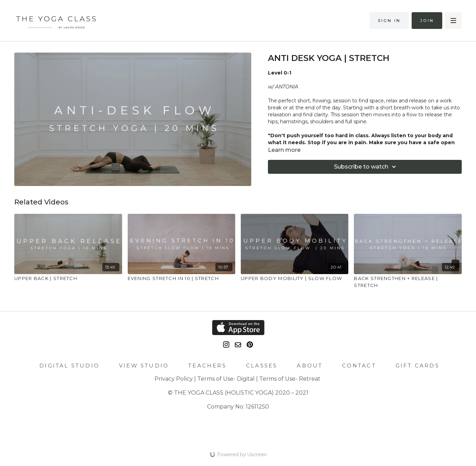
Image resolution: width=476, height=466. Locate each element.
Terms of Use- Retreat (290, 379)
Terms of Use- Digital (226, 379)
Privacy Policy (174, 379)
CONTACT (359, 366)
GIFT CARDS (418, 366)
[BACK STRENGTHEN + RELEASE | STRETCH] (408, 282)
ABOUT (310, 366)
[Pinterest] (250, 345)
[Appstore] (238, 328)
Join (427, 21)
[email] (238, 345)
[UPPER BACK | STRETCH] (68, 279)
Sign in (389, 21)
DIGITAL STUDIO (69, 366)
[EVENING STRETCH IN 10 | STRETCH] (181, 279)
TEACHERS (207, 366)
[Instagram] (226, 345)
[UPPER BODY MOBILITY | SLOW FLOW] (295, 279)
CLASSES (262, 366)
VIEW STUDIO (144, 366)
